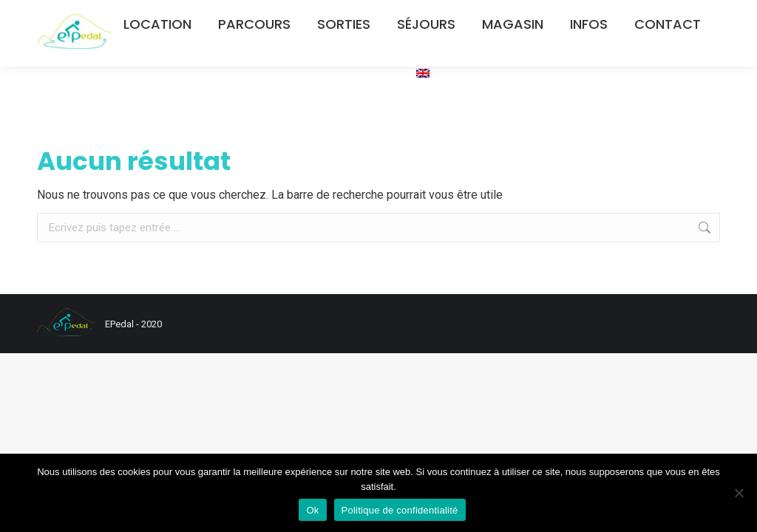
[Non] (739, 493)
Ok (312, 510)
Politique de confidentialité (400, 510)
